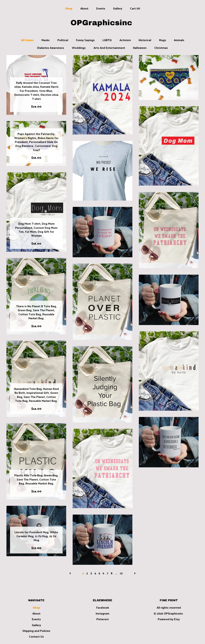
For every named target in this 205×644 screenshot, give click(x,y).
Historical (145, 40)
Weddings (79, 48)
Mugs (163, 40)
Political (63, 40)
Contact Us (36, 636)
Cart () (135, 8)
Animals (179, 40)
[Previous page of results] (70, 573)
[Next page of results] (135, 573)
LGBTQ (107, 40)
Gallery (118, 8)
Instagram (103, 613)
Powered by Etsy (169, 619)
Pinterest (103, 619)
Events (101, 8)
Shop (69, 8)
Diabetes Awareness (51, 48)
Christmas (161, 48)
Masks (46, 40)
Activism (125, 40)
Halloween (140, 48)
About (84, 8)
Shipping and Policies (36, 631)
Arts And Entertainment (109, 48)
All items (27, 40)
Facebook (103, 607)
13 (121, 573)
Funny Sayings (85, 40)
